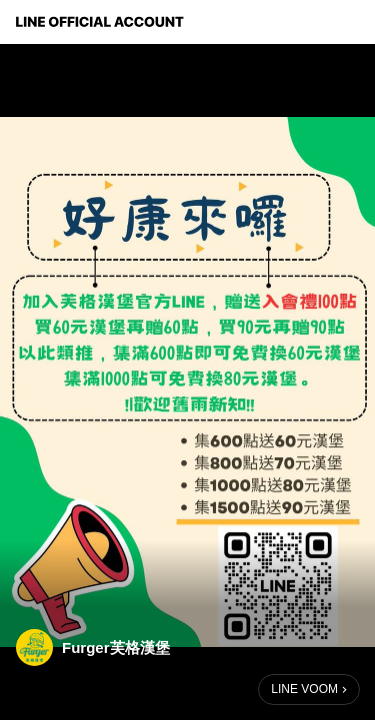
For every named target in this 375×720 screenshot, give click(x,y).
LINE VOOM (304, 689)
